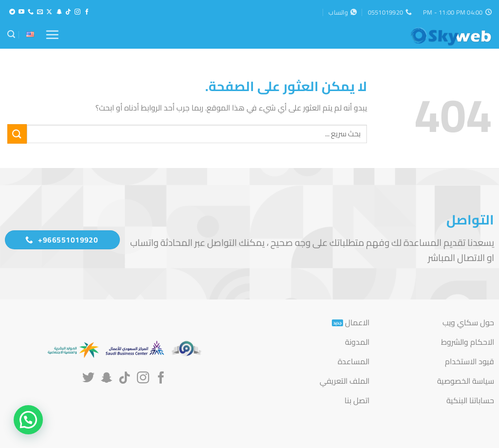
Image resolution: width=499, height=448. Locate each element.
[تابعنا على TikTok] (68, 12)
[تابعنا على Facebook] (87, 12)
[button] (52, 35)
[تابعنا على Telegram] (12, 12)
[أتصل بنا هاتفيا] (31, 12)
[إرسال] (17, 134)
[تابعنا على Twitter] (88, 378)
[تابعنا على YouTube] (21, 12)
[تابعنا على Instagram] (77, 12)
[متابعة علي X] (49, 12)
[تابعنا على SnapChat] (59, 12)
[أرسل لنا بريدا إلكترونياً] (40, 12)
